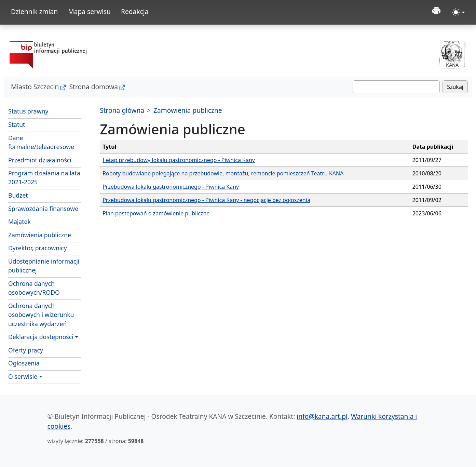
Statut (17, 124)
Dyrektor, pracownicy (38, 248)
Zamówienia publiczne (40, 235)
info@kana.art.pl (322, 416)
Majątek (19, 222)
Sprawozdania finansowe (43, 209)
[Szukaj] (396, 87)
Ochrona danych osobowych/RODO (34, 288)
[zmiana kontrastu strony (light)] (458, 12)
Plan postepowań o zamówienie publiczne (156, 213)
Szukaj (455, 87)
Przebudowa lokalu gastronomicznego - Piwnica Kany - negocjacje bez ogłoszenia (206, 200)
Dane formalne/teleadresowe (41, 142)
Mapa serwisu (89, 11)
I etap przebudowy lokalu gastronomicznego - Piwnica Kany (179, 160)
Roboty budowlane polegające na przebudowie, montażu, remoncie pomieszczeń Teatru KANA (223, 173)
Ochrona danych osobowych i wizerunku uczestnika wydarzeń (41, 315)
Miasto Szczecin (35, 87)
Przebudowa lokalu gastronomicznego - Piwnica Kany (171, 187)
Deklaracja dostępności (41, 337)
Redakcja (135, 11)
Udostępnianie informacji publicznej (44, 266)
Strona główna (122, 110)
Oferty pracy (26, 350)
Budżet (18, 195)
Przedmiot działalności (40, 160)
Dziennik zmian (34, 11)
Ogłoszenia (24, 363)
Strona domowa (93, 87)
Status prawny (28, 111)
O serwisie (23, 376)
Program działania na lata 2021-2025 (44, 177)
